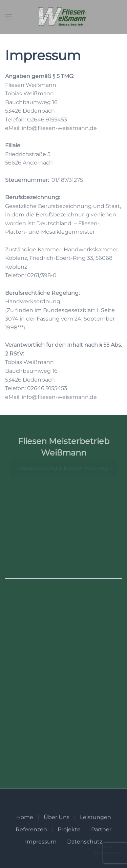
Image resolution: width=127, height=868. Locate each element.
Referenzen (31, 839)
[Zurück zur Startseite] (64, 17)
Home (25, 826)
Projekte (69, 839)
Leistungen (96, 826)
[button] (8, 17)
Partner (101, 839)
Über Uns (57, 826)
